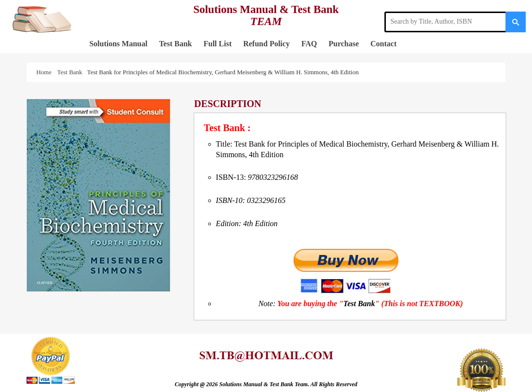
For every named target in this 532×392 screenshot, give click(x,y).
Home (45, 72)
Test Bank (176, 44)
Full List (218, 44)
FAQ (309, 44)
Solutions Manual (118, 44)
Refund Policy (266, 44)
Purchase (344, 44)
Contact (383, 44)
